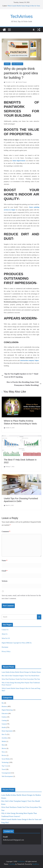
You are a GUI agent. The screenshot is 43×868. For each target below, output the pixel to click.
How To (4, 734)
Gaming (4, 720)
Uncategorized (6, 773)
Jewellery (5, 738)
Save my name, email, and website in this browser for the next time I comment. (21, 597)
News (3, 752)
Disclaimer (5, 647)
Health (4, 727)
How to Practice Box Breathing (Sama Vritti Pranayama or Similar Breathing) (24, 384)
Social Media (6, 759)
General (7, 64)
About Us (5, 634)
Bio (3, 703)
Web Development (7, 776)
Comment (6, 531)
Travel (4, 769)
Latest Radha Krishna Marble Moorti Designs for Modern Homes (21, 672)
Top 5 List (5, 766)
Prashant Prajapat (22, 82)
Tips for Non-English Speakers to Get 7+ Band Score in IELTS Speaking (20, 375)
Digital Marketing (7, 710)
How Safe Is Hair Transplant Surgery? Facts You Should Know (21, 676)
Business (4, 706)
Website (5, 581)
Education (5, 713)
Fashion (4, 717)
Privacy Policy (6, 652)
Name (4, 560)
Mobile (4, 741)
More (3, 745)
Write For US (6, 638)
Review (4, 755)
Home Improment (17, 64)
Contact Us (5, 630)
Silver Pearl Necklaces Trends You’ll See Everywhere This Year (21, 679)
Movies (4, 748)
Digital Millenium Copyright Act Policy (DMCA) (17, 643)
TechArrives (21, 16)
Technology (5, 762)
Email (5, 571)
